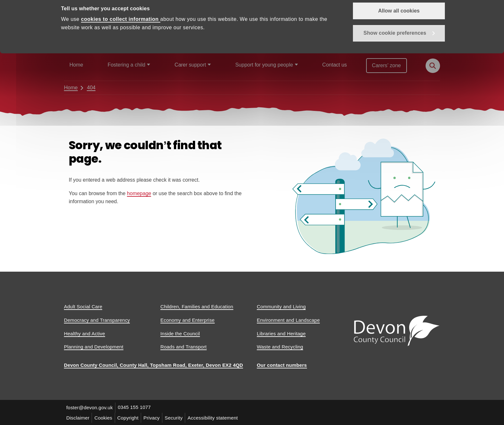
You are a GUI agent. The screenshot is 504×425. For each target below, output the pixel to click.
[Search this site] (433, 66)
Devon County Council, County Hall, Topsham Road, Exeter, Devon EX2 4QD (153, 365)
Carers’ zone (386, 65)
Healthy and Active (85, 334)
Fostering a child (126, 65)
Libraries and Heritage (281, 334)
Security (176, 417)
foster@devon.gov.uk (90, 407)
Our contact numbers (282, 365)
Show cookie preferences (395, 45)
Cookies (104, 417)
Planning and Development (94, 347)
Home (76, 65)
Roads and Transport (184, 347)
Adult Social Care (83, 307)
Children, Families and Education (197, 307)
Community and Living (281, 307)
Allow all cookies (399, 23)
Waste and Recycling (280, 347)
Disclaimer (78, 417)
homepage (139, 193)
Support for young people (264, 65)
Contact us (335, 65)
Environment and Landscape (288, 320)
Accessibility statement (215, 417)
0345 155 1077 (135, 407)
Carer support (190, 65)
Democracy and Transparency (97, 320)
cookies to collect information (121, 31)
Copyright (129, 417)
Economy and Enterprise (188, 320)
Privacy (153, 417)
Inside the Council (180, 334)
